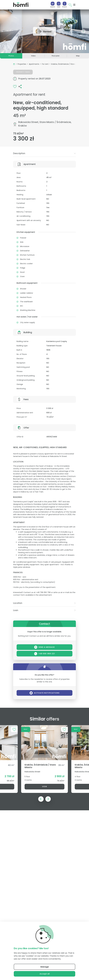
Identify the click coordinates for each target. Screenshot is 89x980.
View (44, 787)
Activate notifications (45, 693)
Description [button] (44, 153)
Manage (45, 967)
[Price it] (65, 4)
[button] (59, 5)
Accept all (45, 974)
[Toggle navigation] (74, 5)
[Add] (59, 4)
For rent (45, 64)
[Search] (53, 4)
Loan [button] (44, 610)
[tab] (44, 153)
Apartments (34, 64)
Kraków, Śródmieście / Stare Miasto (66, 64)
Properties (22, 64)
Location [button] (44, 603)
